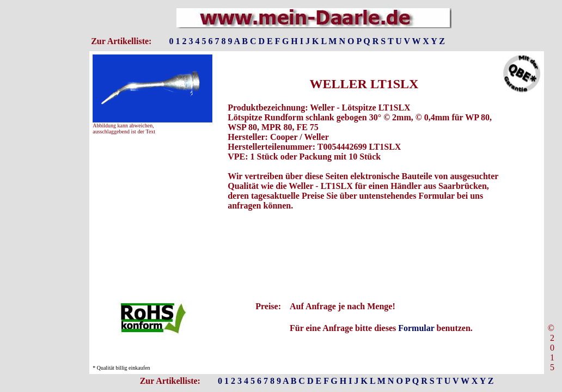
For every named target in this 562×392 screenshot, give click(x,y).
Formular (416, 328)
